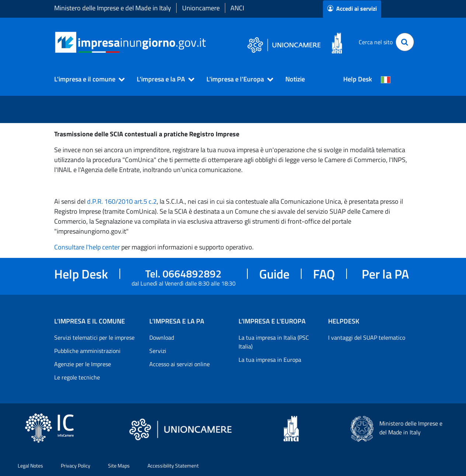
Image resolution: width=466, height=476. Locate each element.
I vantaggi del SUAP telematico (367, 337)
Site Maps (119, 465)
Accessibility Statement (173, 465)
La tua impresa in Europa (270, 360)
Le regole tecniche (77, 377)
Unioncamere (201, 8)
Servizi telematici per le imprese (94, 337)
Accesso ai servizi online (180, 364)
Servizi (158, 351)
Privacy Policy (76, 465)
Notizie (295, 79)
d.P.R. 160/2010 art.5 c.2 (122, 201)
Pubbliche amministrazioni (87, 351)
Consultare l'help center (87, 247)
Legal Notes (30, 465)
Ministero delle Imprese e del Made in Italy (113, 8)
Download (162, 337)
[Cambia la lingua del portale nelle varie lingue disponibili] (386, 79)
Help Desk (358, 79)
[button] (86, 79)
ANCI (237, 8)
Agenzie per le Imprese (83, 364)
